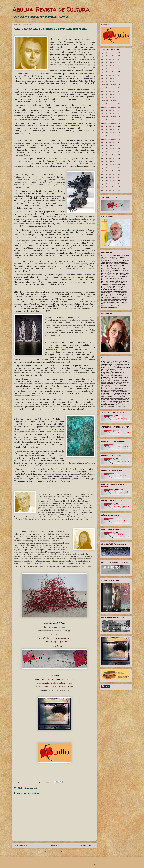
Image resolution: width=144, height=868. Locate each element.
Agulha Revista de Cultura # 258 (111, 171)
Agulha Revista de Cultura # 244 (111, 126)
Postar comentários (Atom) (57, 852)
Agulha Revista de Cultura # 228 (111, 75)
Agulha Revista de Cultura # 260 (111, 177)
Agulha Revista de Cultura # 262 (111, 184)
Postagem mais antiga (88, 845)
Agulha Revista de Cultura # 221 (111, 53)
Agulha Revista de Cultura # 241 (111, 117)
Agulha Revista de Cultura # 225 (111, 66)
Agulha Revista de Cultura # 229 (111, 78)
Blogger (112, 864)
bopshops (99, 864)
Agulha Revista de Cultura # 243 (111, 123)
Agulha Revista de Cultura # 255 (111, 161)
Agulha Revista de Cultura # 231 (111, 85)
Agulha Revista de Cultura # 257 (111, 168)
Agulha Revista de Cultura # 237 (111, 104)
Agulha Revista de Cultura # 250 (111, 145)
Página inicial (55, 845)
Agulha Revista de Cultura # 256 (111, 165)
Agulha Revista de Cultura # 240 (111, 113)
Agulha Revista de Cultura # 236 (111, 101)
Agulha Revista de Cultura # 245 (111, 129)
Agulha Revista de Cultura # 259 (111, 174)
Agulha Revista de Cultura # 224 (111, 62)
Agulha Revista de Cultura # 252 (111, 152)
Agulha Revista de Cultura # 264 (111, 190)
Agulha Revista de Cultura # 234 (111, 94)
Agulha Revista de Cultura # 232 (111, 88)
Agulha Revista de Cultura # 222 (111, 56)
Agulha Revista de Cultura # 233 (111, 91)
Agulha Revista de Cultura (51, 9)
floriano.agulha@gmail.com (61, 638)
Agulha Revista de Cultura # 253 (111, 155)
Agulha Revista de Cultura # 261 (111, 181)
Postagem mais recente (21, 845)
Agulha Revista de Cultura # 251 (111, 149)
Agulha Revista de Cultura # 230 (111, 82)
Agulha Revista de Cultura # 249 (111, 142)
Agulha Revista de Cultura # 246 (111, 133)
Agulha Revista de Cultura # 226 (111, 69)
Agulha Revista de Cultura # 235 (111, 97)
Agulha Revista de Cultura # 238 (111, 107)
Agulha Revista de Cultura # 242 (111, 120)
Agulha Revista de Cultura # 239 (111, 110)
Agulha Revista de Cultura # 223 (111, 59)
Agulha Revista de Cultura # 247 (111, 136)
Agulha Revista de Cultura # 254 (111, 158)
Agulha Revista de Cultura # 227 (111, 72)
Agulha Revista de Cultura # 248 (111, 139)
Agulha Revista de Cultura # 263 (111, 187)
